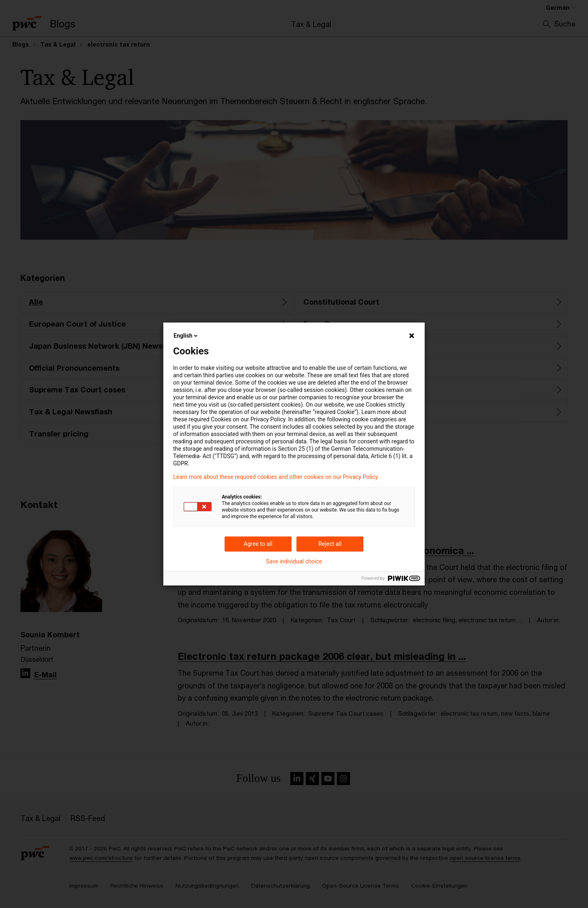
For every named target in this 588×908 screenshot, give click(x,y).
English (186, 336)
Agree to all (258, 544)
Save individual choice (294, 561)
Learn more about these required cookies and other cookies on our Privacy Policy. (276, 477)
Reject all (330, 544)
